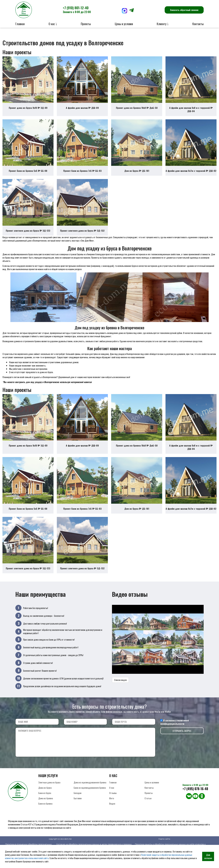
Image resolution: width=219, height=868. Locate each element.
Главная (20, 24)
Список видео (120, 698)
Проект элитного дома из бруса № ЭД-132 (82, 240)
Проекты (86, 24)
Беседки (78, 811)
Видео (112, 822)
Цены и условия (124, 24)
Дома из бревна (46, 817)
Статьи (148, 817)
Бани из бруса (45, 811)
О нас (112, 806)
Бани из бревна (45, 822)
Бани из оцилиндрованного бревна (90, 806)
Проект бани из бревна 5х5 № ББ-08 (28, 177)
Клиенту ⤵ (163, 24)
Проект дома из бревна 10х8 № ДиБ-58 (137, 111)
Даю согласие (208, 856)
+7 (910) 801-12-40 (77, 10)
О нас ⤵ (53, 24)
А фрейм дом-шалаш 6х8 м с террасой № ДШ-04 (191, 112)
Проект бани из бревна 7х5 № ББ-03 (82, 177)
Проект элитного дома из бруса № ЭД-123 (28, 240)
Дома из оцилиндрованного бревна (90, 801)
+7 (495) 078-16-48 (195, 807)
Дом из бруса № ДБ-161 (137, 177)
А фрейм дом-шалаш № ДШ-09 (82, 111)
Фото (112, 817)
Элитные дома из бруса (49, 801)
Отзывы (113, 811)
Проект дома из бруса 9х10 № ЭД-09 (28, 111)
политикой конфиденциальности (175, 740)
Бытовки (78, 817)
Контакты (198, 24)
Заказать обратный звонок (184, 10)
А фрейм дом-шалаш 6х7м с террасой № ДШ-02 (191, 177)
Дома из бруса (45, 806)
